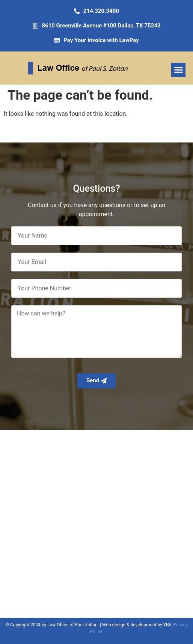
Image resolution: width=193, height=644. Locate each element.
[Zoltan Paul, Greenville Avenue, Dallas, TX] (96, 524)
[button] (178, 70)
